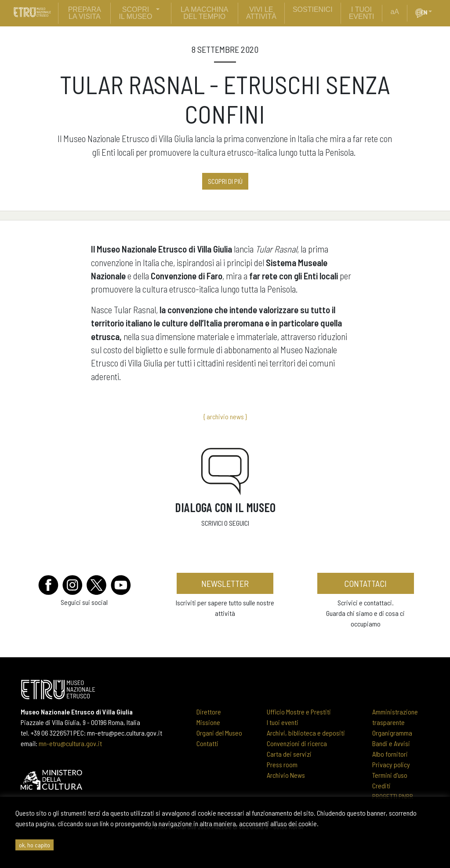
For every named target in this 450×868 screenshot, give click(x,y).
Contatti (207, 743)
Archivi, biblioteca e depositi (306, 733)
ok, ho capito (34, 845)
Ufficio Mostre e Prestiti (299, 712)
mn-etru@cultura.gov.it (70, 743)
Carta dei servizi (289, 754)
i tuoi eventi (362, 13)
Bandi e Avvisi (391, 743)
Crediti (381, 786)
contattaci (365, 583)
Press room (282, 764)
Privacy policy (391, 764)
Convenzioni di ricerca (297, 743)
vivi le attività (261, 13)
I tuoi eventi (283, 722)
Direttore (209, 712)
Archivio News (286, 775)
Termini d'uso (390, 775)
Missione (208, 722)
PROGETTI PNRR (393, 796)
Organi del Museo (219, 733)
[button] (434, 12)
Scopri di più (225, 181)
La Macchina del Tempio (204, 13)
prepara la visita (85, 13)
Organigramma (392, 733)
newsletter (225, 583)
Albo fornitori (390, 754)
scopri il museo (136, 13)
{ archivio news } (225, 416)
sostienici (313, 9)
